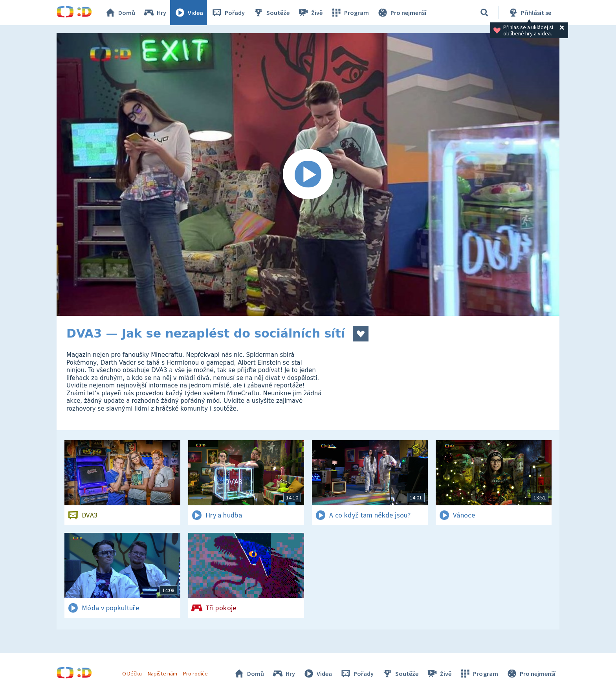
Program (350, 13)
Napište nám (162, 673)
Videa (189, 13)
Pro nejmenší (401, 13)
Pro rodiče (195, 673)
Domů (120, 13)
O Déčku (132, 673)
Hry (155, 13)
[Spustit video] (308, 174)
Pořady (228, 13)
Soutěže (271, 13)
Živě (310, 13)
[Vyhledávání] (484, 13)
